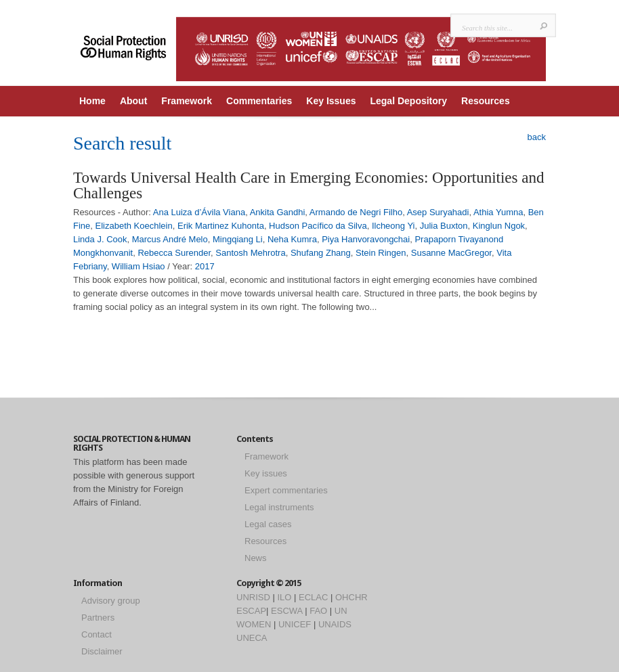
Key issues (266, 473)
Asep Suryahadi (438, 212)
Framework (187, 101)
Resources (486, 101)
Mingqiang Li (238, 239)
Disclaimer (102, 651)
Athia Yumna (498, 212)
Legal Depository (408, 101)
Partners (98, 618)
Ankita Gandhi (278, 212)
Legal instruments (279, 507)
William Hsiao (138, 266)
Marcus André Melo (170, 239)
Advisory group (111, 601)
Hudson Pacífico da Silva (318, 226)
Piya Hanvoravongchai (366, 239)
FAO (318, 611)
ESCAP (251, 611)
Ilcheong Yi (393, 226)
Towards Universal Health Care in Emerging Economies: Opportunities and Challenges (308, 185)
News (256, 558)
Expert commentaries (286, 490)
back (537, 137)
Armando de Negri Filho (356, 212)
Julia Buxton (444, 226)
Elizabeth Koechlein (134, 226)
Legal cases (268, 524)
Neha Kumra (292, 239)
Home (92, 101)
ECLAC (313, 597)
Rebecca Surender (174, 253)
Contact (97, 634)
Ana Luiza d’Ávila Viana (199, 212)
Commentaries (259, 101)
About (133, 101)
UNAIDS (335, 624)
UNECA (252, 638)
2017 (205, 266)
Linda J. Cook (100, 239)
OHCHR (351, 597)
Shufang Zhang (321, 253)
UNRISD (253, 597)
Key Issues (331, 101)
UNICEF (295, 624)
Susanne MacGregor (451, 253)
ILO (284, 597)
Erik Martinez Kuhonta (221, 226)
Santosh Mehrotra (250, 253)
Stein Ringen (381, 253)
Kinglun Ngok (499, 226)
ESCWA (286, 611)
